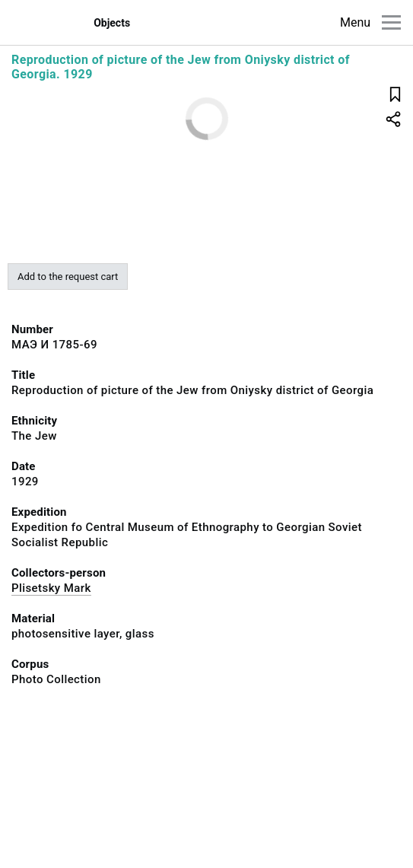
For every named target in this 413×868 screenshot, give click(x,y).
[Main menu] (391, 22)
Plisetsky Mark (51, 588)
